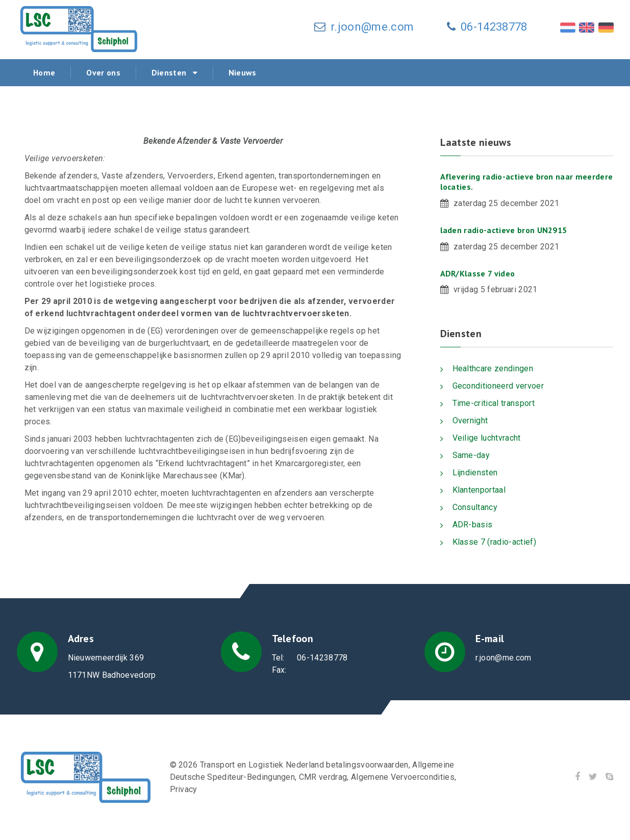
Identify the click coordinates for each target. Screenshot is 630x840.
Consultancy (475, 507)
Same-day (471, 455)
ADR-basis (473, 525)
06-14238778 (494, 27)
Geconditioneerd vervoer (498, 386)
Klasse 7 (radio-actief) (494, 542)
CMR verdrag (324, 777)
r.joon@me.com (372, 27)
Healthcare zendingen (493, 368)
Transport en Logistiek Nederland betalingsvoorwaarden (305, 765)
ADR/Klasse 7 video (478, 273)
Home (44, 72)
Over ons (103, 72)
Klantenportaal (479, 490)
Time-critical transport (494, 403)
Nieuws (243, 72)
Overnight (470, 421)
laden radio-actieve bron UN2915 (504, 230)
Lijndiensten (475, 473)
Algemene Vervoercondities (404, 777)
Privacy (184, 789)
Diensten (169, 72)
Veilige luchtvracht (487, 438)
